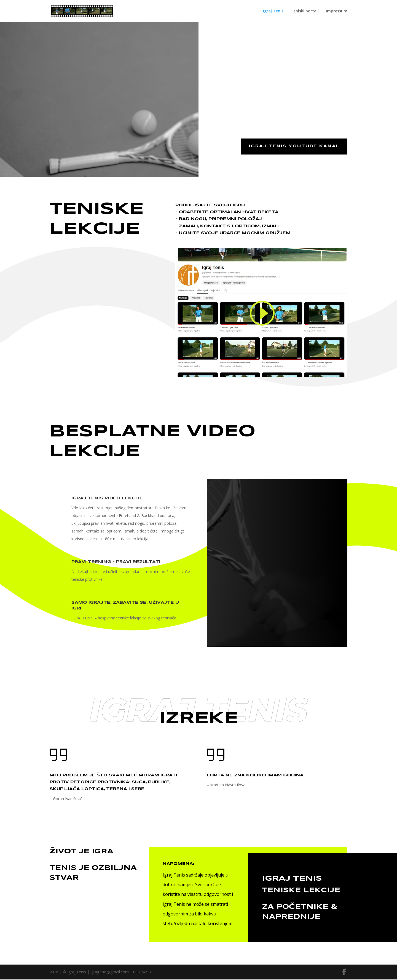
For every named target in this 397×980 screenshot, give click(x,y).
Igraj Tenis (273, 11)
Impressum (337, 11)
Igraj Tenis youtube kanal (294, 147)
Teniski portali (305, 11)
